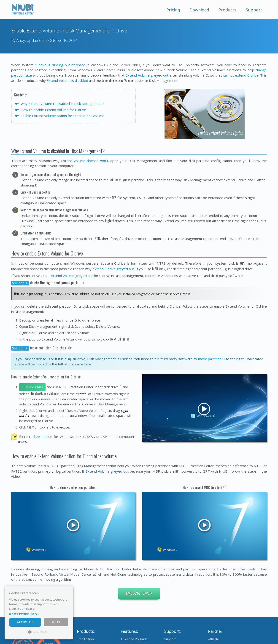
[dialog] (39, 612)
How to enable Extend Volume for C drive (53, 110)
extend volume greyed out (72, 276)
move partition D (212, 359)
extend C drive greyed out (113, 269)
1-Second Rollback (134, 639)
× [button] (68, 590)
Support (254, 10)
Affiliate (213, 639)
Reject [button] (56, 622)
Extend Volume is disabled (67, 80)
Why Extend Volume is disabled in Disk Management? (62, 104)
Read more (43, 609)
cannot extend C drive (241, 75)
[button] (39, 614)
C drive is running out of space (60, 65)
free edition (43, 436)
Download (199, 10)
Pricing (173, 10)
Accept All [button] (25, 622)
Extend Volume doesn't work (85, 161)
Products (227, 10)
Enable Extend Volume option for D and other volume (62, 116)
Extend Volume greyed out (147, 75)
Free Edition (85, 639)
